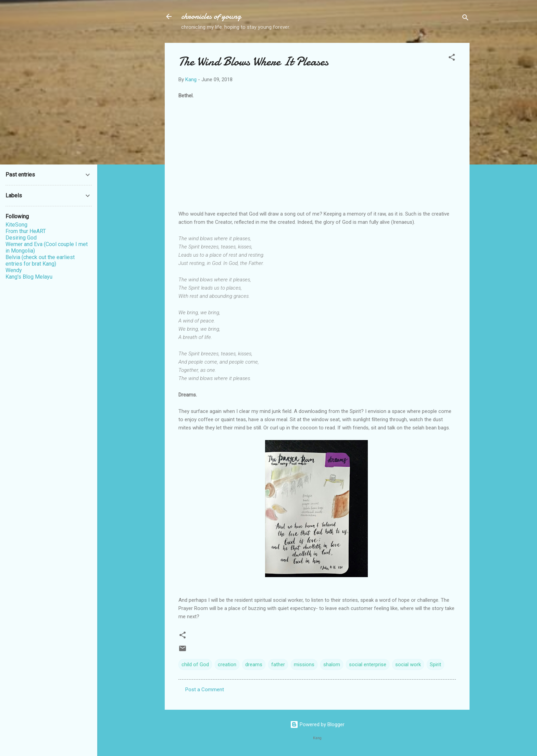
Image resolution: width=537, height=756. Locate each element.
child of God (195, 664)
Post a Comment (205, 690)
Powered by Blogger (317, 724)
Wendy (14, 270)
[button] (452, 58)
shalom (332, 664)
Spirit (435, 664)
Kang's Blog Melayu (29, 277)
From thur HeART (26, 231)
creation (227, 664)
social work (408, 664)
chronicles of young (211, 16)
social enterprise (368, 664)
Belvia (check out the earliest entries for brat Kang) (40, 260)
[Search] (465, 19)
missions (304, 664)
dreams (254, 664)
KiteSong (16, 225)
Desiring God (21, 238)
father (278, 664)
